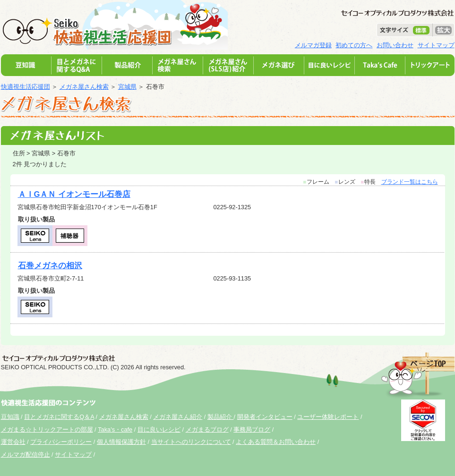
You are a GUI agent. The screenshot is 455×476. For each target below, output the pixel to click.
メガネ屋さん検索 (84, 87)
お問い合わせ (395, 45)
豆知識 (10, 417)
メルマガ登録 (313, 45)
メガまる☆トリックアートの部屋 (47, 429)
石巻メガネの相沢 (50, 266)
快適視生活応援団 (26, 87)
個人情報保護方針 (121, 442)
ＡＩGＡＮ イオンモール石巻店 (74, 194)
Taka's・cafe (115, 429)
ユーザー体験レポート (328, 417)
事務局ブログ (252, 429)
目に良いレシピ (159, 429)
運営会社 (13, 442)
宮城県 (127, 87)
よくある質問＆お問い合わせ (276, 442)
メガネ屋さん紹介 (178, 417)
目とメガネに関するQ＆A (59, 417)
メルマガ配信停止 (26, 455)
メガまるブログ (207, 429)
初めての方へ (354, 45)
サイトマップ (436, 45)
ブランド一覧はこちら (410, 182)
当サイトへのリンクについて (191, 442)
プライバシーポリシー (61, 442)
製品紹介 (221, 417)
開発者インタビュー (265, 417)
